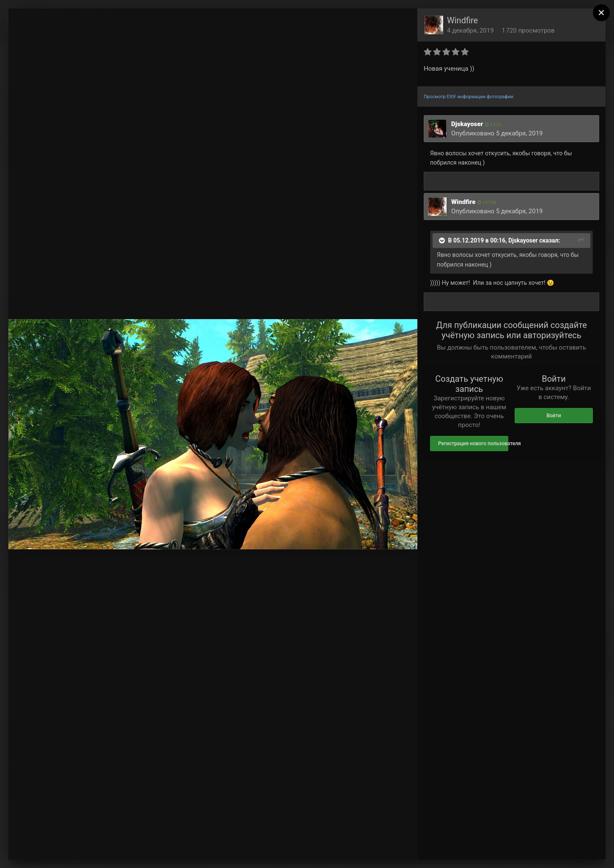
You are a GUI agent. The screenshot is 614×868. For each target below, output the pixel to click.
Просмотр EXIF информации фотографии (469, 97)
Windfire (462, 20)
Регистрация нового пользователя (473, 444)
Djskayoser (467, 124)
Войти (554, 416)
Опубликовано (497, 133)
